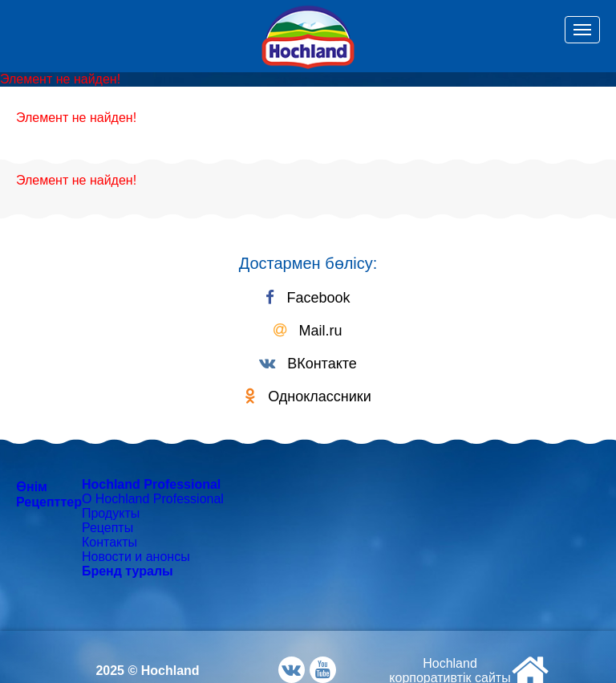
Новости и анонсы (136, 557)
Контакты (109, 542)
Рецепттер (49, 502)
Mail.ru (308, 331)
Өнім (32, 487)
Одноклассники (308, 396)
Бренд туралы (128, 571)
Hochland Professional (151, 484)
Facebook (308, 298)
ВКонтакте (308, 364)
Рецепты (107, 528)
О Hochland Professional (153, 499)
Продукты (111, 513)
